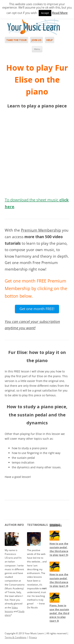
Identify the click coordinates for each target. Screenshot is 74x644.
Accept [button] (45, 13)
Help (50, 40)
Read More (60, 13)
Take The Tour (16, 40)
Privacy (33, 637)
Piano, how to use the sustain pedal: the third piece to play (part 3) (59, 613)
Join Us (37, 40)
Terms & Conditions (16, 637)
